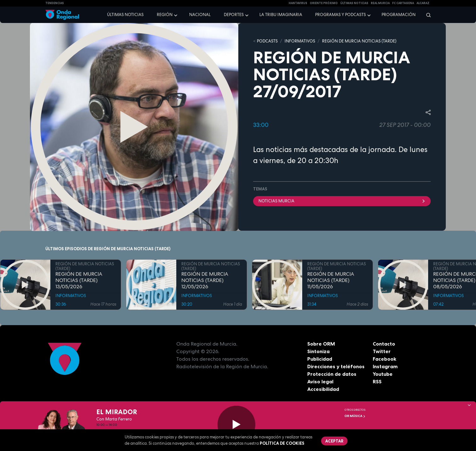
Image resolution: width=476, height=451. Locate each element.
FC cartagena (403, 3)
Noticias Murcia (342, 201)
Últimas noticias (125, 15)
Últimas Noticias (354, 3)
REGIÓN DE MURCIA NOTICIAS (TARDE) (359, 41)
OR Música (355, 416)
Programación (399, 15)
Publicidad (320, 359)
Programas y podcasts (340, 15)
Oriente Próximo (324, 3)
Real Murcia (380, 3)
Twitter (382, 351)
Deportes (234, 15)
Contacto (384, 344)
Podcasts (267, 41)
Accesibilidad (323, 389)
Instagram (385, 366)
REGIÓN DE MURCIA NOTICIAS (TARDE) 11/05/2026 (331, 280)
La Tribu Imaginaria (281, 15)
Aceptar (334, 441)
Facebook (385, 359)
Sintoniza (318, 351)
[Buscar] (426, 15)
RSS (377, 381)
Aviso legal (320, 381)
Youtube (383, 374)
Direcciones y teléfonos (336, 366)
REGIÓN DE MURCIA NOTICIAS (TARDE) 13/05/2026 (79, 280)
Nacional (200, 15)
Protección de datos (332, 374)
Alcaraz (423, 3)
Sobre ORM (321, 344)
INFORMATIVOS (300, 41)
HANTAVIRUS (298, 3)
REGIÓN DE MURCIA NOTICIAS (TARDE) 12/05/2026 (205, 280)
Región (165, 15)
